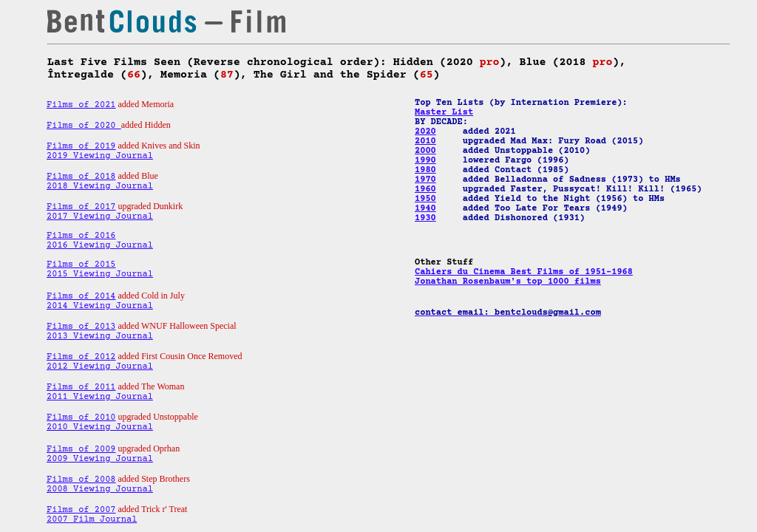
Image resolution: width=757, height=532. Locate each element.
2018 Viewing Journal (100, 187)
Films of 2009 (81, 450)
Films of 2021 (81, 105)
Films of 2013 (81, 327)
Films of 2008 (81, 480)
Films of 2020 (84, 126)
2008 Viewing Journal (100, 490)
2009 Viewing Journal (100, 459)
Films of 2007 (81, 510)
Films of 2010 (81, 418)
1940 (425, 209)
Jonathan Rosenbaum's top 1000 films (508, 282)
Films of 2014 (81, 297)
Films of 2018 (81, 177)
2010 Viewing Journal (100, 427)
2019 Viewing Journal (100, 156)
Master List (444, 113)
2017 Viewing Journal (100, 217)
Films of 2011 (81, 388)
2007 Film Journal (92, 520)
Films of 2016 (81, 236)
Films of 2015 (81, 265)
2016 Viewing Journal (100, 246)
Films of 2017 (81, 207)
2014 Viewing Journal (100, 306)
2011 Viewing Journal (100, 397)
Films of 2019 (81, 147)
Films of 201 (78, 357)
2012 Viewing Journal (100, 367)
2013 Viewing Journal (100, 337)
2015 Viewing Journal (100, 274)
